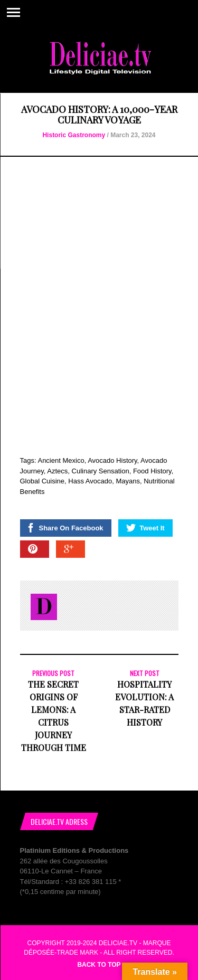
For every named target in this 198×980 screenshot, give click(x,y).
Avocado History (112, 460)
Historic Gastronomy (74, 135)
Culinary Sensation (101, 471)
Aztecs (57, 471)
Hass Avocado (90, 481)
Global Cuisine (43, 481)
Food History (152, 471)
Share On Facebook (65, 528)
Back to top (99, 965)
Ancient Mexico (61, 460)
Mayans (128, 481)
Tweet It (145, 528)
